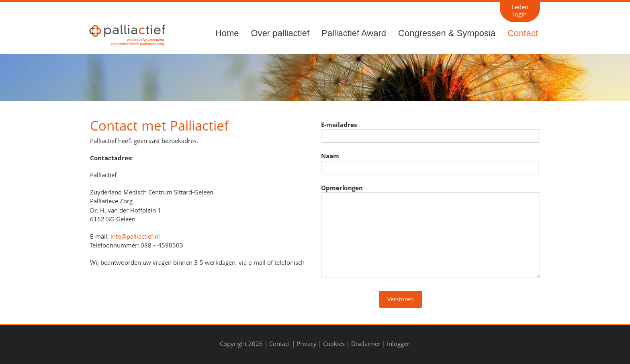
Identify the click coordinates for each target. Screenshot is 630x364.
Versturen (401, 299)
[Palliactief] (126, 34)
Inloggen (399, 344)
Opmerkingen (342, 188)
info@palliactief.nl (135, 236)
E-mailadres (339, 125)
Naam (330, 156)
